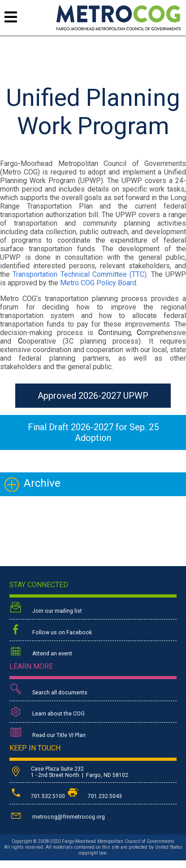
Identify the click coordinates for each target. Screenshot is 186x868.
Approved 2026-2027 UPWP (93, 396)
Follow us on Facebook (51, 630)
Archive (42, 483)
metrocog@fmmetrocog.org (57, 815)
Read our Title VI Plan (48, 733)
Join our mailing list (46, 608)
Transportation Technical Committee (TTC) (80, 274)
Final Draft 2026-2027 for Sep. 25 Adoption (93, 432)
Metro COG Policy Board (98, 283)
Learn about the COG (47, 712)
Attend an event (41, 652)
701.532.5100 (38, 796)
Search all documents (48, 690)
